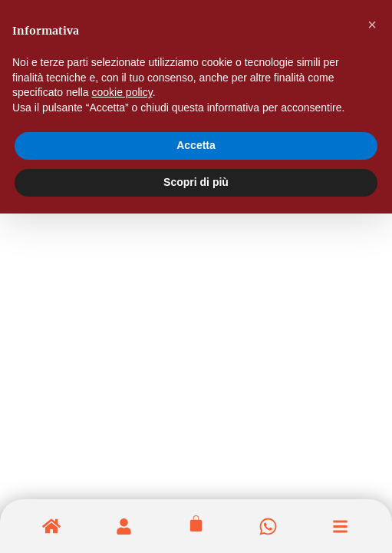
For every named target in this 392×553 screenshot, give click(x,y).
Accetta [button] (196, 145)
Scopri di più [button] (196, 182)
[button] (372, 25)
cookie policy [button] (122, 92)
